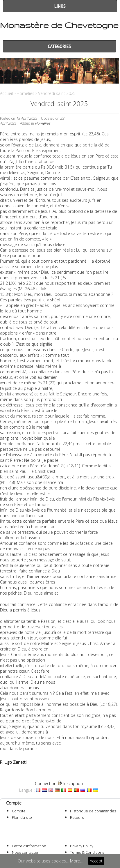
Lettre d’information (29, 846)
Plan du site (22, 817)
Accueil (6, 93)
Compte (19, 811)
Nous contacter (25, 852)
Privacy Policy (82, 846)
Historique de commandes (93, 811)
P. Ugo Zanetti (13, 762)
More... (76, 861)
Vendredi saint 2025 (57, 93)
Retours (77, 817)
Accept (96, 861)
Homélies (25, 93)
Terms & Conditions (87, 852)
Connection (46, 783)
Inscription (73, 783)
